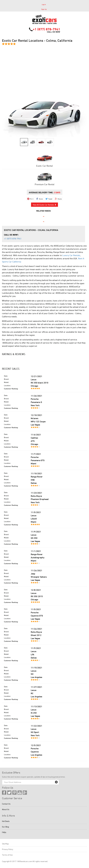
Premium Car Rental (45, 184)
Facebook (4, 793)
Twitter (9, 793)
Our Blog (5, 827)
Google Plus (25, 793)
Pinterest (14, 793)
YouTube (20, 793)
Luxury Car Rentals (71, 255)
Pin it (32, 199)
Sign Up (44, 9)
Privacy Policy (8, 849)
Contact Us (6, 804)
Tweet (50, 199)
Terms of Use (7, 855)
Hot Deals (6, 821)
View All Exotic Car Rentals (44, 205)
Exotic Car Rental (44, 166)
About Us (6, 809)
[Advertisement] (45, 69)
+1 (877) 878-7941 (46, 29)
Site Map (5, 844)
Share (41, 199)
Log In (44, 4)
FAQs (4, 832)
